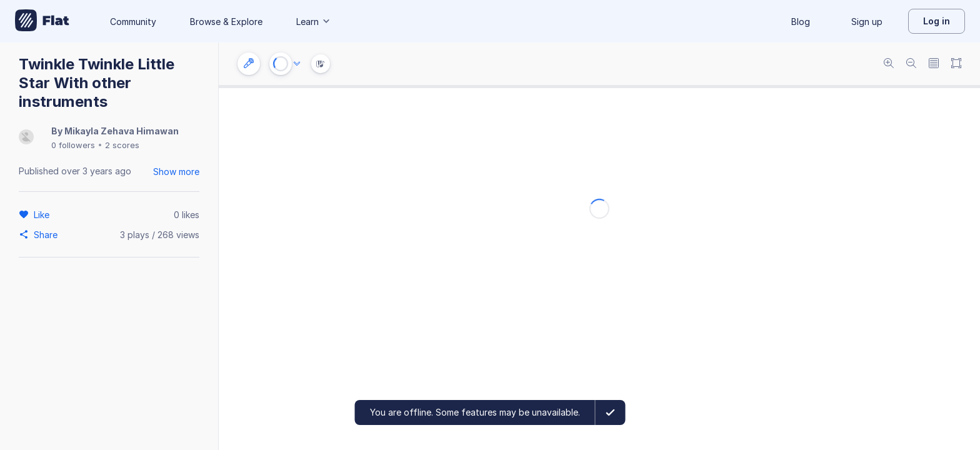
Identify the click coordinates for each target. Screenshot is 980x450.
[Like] (43, 214)
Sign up (867, 22)
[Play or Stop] (281, 64)
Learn (314, 22)
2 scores (122, 145)
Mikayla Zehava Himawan (122, 131)
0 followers (73, 145)
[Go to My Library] (42, 21)
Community (133, 22)
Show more (176, 172)
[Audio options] (297, 64)
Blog (801, 22)
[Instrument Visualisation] (321, 64)
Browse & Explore (226, 22)
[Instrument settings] (249, 64)
